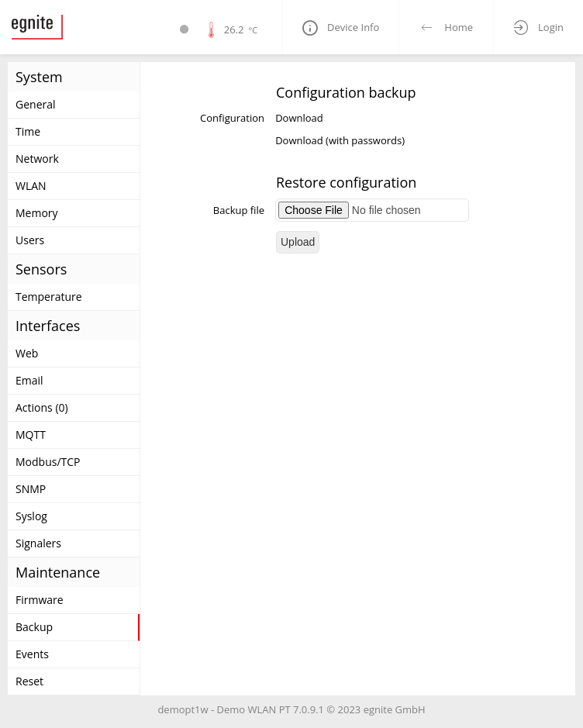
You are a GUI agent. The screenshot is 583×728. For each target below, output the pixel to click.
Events (32, 654)
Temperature (49, 297)
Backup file (239, 210)
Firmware (40, 600)
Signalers (38, 543)
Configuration (232, 118)
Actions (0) (42, 407)
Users (30, 240)
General (36, 104)
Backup (34, 627)
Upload (298, 242)
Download (299, 118)
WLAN (31, 186)
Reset (29, 681)
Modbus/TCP (48, 462)
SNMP (31, 489)
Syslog (31, 516)
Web (27, 353)
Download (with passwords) (340, 140)
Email (29, 380)
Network (37, 159)
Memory (37, 213)
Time (28, 131)
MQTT (31, 435)
